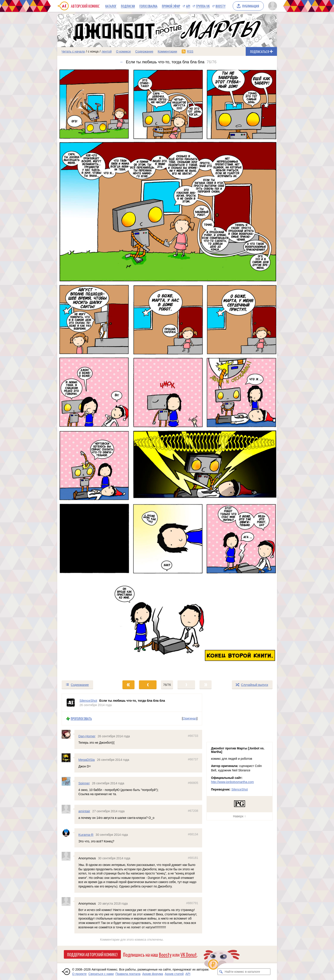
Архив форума (153, 974)
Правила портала (128, 974)
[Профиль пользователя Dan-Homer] (68, 734)
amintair (84, 811)
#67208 (193, 811)
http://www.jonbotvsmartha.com (233, 782)
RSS (190, 51)
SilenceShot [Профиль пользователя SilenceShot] (88, 700)
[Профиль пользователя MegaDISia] (68, 758)
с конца (93, 51)
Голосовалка (148, 6)
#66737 (193, 759)
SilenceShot (240, 789)
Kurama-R (86, 835)
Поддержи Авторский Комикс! (92, 954)
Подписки (128, 6)
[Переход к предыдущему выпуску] (85, 372)
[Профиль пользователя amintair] (68, 809)
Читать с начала (73, 51)
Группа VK (203, 6)
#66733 (193, 736)
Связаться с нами (101, 974)
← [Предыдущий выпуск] (122, 62)
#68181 (193, 858)
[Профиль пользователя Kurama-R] (68, 833)
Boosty (221, 6)
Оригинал (190, 718)
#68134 (193, 834)
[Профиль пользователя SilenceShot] (71, 703)
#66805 (193, 783)
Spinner (84, 783)
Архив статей (174, 974)
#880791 (192, 903)
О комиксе (123, 51)
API (188, 6)
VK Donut (189, 954)
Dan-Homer (87, 736)
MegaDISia (87, 760)
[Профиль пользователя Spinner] (68, 781)
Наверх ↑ (239, 816)
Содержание (144, 51)
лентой (107, 51)
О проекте (79, 974)
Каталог (111, 6)
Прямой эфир (171, 6)
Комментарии (167, 51)
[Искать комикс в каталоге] (221, 972)
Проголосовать (81, 719)
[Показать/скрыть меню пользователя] (272, 6)
